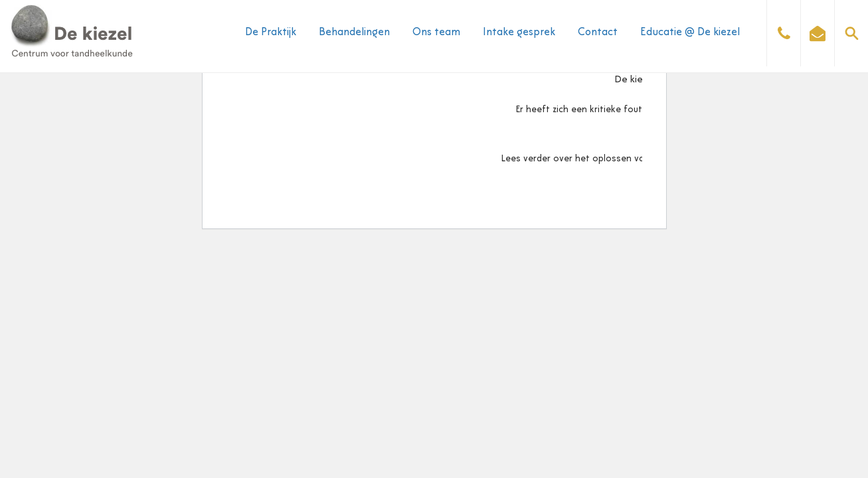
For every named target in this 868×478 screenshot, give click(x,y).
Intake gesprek (519, 33)
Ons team (436, 33)
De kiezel (635, 80)
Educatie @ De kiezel (690, 33)
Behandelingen (354, 33)
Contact (598, 33)
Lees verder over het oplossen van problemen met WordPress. (635, 159)
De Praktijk (271, 33)
